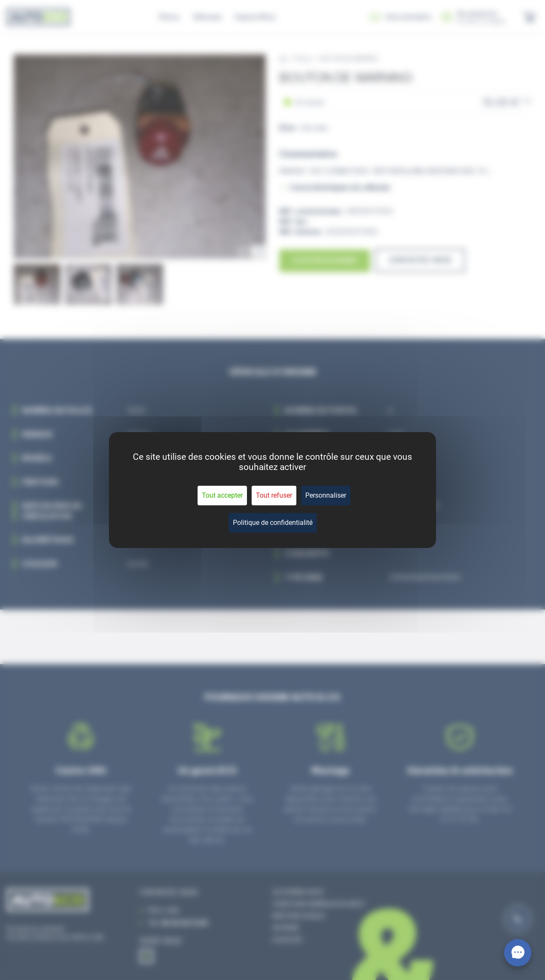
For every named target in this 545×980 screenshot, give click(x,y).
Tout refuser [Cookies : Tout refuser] (274, 495)
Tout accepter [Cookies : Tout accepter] (222, 495)
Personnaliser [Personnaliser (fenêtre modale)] (326, 495)
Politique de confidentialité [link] (273, 523)
